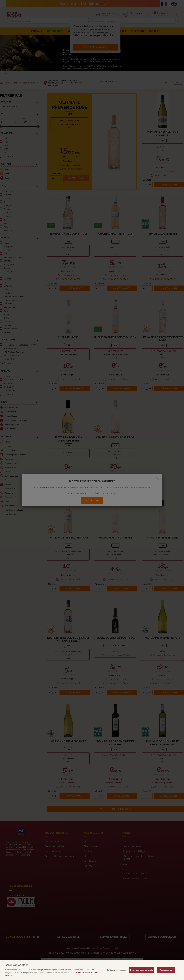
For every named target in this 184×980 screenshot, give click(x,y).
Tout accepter (166, 976)
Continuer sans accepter (117, 976)
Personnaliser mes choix (141, 976)
